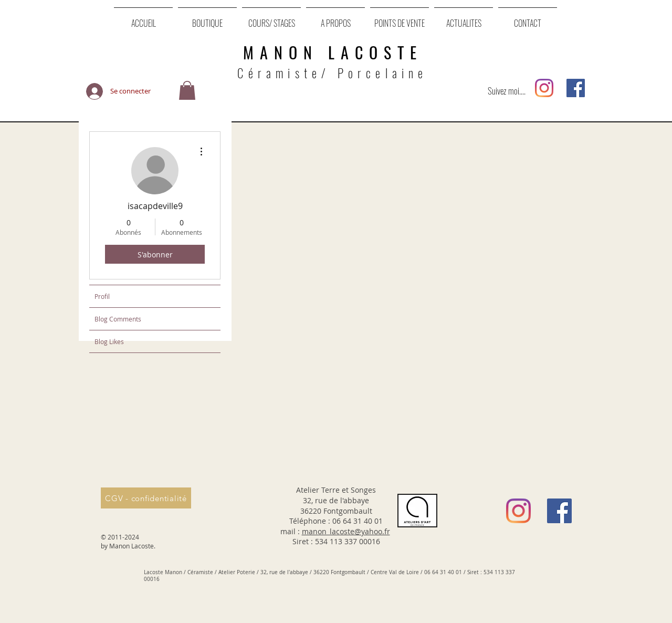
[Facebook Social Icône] (576, 88)
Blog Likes (109, 341)
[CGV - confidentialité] (146, 498)
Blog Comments (118, 319)
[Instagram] (544, 88)
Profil (102, 296)
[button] (187, 91)
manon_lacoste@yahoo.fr (346, 531)
